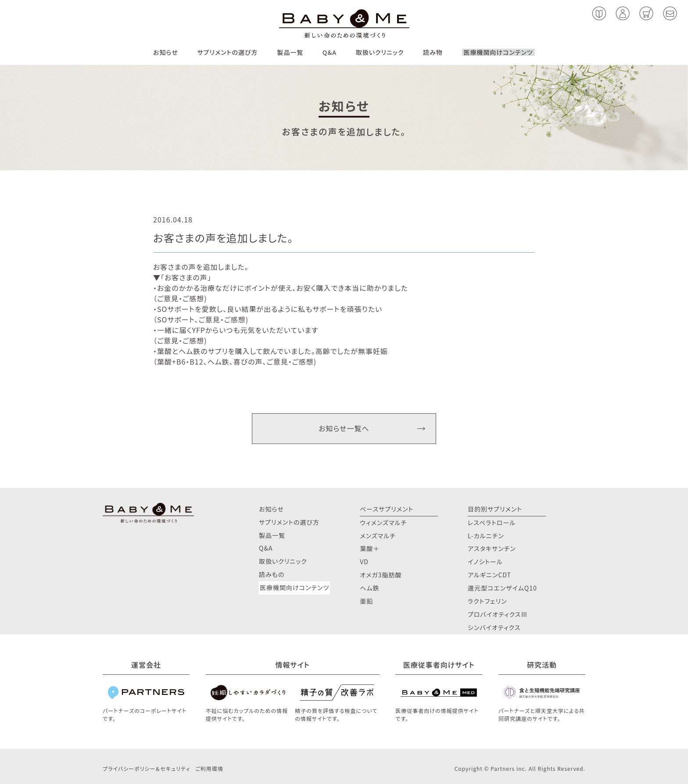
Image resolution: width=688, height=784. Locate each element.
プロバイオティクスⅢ (498, 614)
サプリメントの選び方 (227, 52)
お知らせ (166, 52)
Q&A (330, 52)
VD (364, 562)
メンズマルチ (378, 536)
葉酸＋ (370, 548)
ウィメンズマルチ (383, 523)
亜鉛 (366, 601)
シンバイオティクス (494, 627)
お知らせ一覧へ (344, 428)
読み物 (433, 52)
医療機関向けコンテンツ (498, 52)
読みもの (272, 574)
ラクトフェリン (487, 601)
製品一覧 (290, 52)
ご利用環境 (209, 768)
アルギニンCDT (489, 575)
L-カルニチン (486, 536)
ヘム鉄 (369, 588)
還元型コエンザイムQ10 (502, 588)
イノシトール (485, 562)
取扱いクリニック (380, 52)
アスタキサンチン (492, 548)
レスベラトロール (492, 523)
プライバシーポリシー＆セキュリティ (146, 768)
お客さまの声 (186, 277)
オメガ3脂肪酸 (381, 575)
